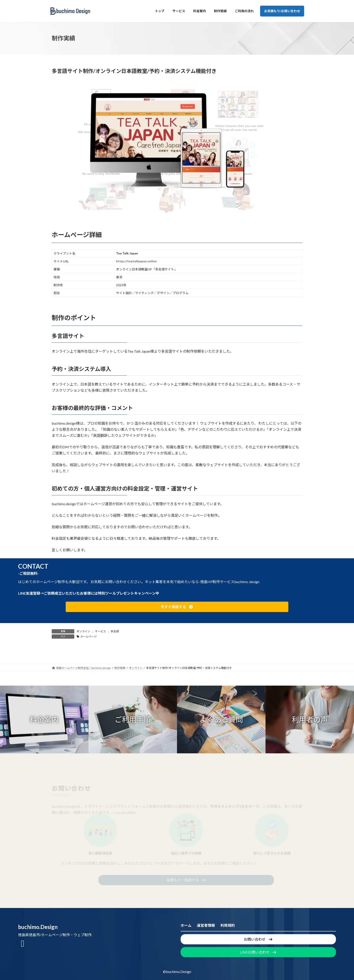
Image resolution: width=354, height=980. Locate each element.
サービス (100, 631)
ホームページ (88, 637)
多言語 (115, 631)
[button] (177, 607)
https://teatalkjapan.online (136, 261)
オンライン (83, 631)
